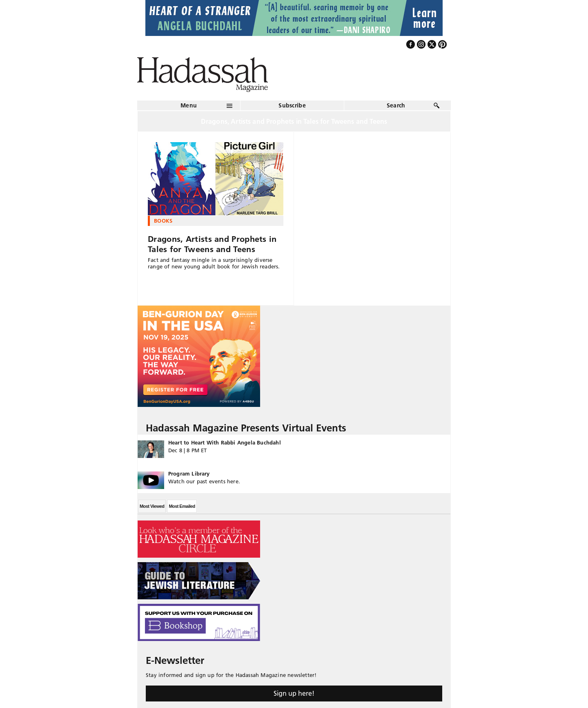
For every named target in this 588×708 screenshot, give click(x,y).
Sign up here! (294, 693)
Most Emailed (182, 506)
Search (396, 105)
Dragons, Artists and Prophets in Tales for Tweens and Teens (212, 244)
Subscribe (292, 105)
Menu (189, 105)
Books (163, 221)
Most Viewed (152, 506)
